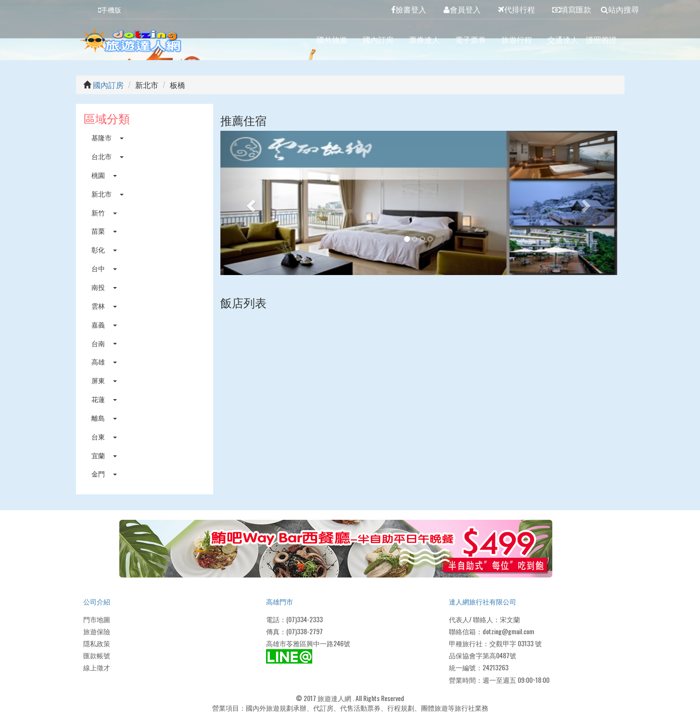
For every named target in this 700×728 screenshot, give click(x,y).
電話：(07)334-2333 (294, 619)
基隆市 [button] (108, 137)
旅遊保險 (97, 631)
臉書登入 (409, 9)
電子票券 (471, 39)
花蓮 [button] (104, 399)
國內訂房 (378, 39)
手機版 (110, 9)
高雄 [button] (104, 361)
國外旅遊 (332, 39)
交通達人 (563, 39)
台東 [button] (104, 436)
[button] (250, 203)
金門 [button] (104, 473)
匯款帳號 (97, 655)
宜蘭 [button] (104, 455)
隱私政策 (97, 643)
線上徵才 (97, 667)
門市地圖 (97, 619)
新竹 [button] (104, 212)
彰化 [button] (104, 249)
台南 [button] (104, 343)
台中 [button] (104, 268)
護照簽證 (601, 39)
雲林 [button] (104, 306)
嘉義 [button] (104, 324)
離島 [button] (104, 418)
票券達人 (424, 39)
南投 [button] (104, 287)
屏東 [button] (104, 380)
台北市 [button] (108, 156)
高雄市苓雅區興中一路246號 (308, 643)
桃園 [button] (104, 175)
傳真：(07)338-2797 (294, 631)
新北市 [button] (108, 194)
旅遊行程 (517, 39)
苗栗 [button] (104, 231)
